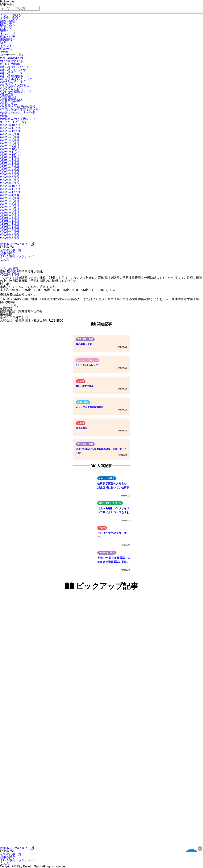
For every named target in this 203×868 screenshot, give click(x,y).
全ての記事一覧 (11, 250)
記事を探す (8, 253)
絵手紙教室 (82, 428)
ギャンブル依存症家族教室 (90, 407)
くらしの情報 (9, 269)
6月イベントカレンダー (88, 365)
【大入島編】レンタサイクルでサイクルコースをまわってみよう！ (113, 511)
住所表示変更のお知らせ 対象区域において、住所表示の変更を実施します (113, 486)
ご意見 (5, 259)
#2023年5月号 (10, 275)
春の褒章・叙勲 (84, 344)
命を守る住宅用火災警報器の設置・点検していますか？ (101, 451)
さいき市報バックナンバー (18, 256)
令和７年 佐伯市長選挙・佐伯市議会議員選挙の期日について (114, 560)
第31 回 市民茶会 (85, 386)
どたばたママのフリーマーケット (113, 535)
